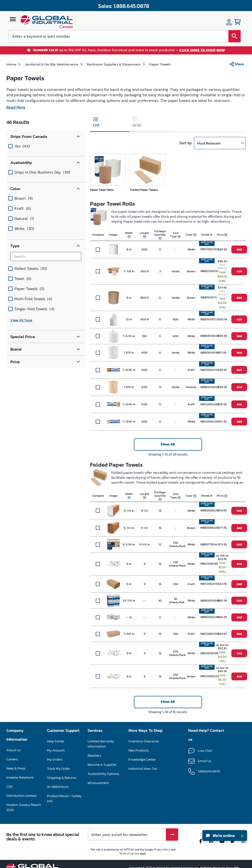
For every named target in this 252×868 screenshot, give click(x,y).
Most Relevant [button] (209, 146)
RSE (9, 795)
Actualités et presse (21, 771)
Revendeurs (96, 759)
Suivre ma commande (64, 780)
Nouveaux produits (143, 753)
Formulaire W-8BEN (62, 799)
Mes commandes (60, 771)
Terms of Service (129, 862)
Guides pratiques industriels (150, 772)
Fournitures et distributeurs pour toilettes (128, 67)
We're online (225, 835)
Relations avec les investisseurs (20, 783)
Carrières (13, 762)
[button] (46, 140)
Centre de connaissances (147, 762)
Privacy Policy (162, 858)
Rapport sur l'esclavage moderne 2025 (24, 816)
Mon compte (56, 762)
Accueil (13, 67)
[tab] (110, 126)
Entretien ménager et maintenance (56, 67)
